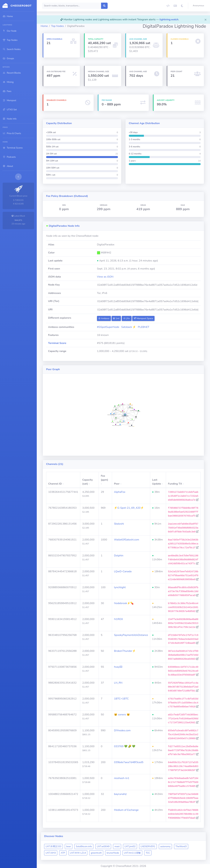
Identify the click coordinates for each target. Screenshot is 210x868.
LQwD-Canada (123, 571)
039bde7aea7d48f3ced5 (129, 762)
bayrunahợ (120, 794)
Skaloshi (119, 524)
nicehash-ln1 (122, 778)
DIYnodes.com (122, 730)
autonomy (165, 846)
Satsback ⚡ (129, 327)
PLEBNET (144, 327)
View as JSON (105, 277)
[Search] (72, 6)
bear (69, 846)
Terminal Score (57, 343)
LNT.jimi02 (130, 846)
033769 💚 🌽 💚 (125, 746)
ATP (63, 853)
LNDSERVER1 (148, 846)
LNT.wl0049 (103, 846)
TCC (148, 853)
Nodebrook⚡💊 (124, 603)
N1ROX (118, 619)
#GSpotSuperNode (108, 327)
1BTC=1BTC (121, 699)
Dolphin (119, 556)
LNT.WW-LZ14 (78, 853)
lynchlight (120, 587)
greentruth (96, 853)
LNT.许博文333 (53, 846)
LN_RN (118, 683)
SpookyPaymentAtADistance (131, 635)
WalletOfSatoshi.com (127, 540)
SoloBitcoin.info (84, 846)
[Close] (206, 20)
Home (44, 26)
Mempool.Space (143, 318)
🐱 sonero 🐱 (122, 715)
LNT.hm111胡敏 (132, 853)
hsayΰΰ (118, 667)
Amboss (104, 318)
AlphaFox (120, 492)
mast (117, 846)
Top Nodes (58, 26)
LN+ (127, 318)
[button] (199, 6)
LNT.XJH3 (51, 853)
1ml (116, 318)
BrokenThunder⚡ (125, 651)
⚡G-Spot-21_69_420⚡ (129, 508)
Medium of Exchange (126, 810)
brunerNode (113, 853)
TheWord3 (181, 846)
